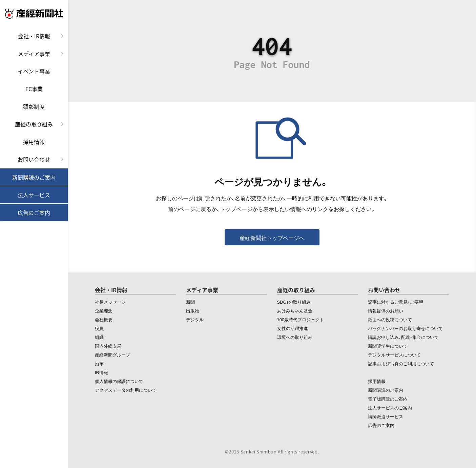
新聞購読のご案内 (34, 177)
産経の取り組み (34, 124)
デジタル (195, 319)
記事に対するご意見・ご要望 (396, 302)
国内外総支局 (108, 346)
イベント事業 (34, 71)
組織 (99, 337)
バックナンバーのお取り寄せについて (405, 328)
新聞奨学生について (388, 346)
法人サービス (34, 195)
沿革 (99, 363)
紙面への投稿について (390, 319)
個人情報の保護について (119, 381)
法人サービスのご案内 (390, 408)
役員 (99, 328)
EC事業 (34, 89)
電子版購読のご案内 (388, 399)
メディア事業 (34, 54)
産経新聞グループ (112, 355)
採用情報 (34, 142)
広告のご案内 (34, 212)
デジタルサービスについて (394, 355)
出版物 (193, 311)
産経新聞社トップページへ (272, 238)
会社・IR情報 (34, 36)
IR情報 (101, 372)
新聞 (190, 302)
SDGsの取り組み (294, 302)
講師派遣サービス (386, 416)
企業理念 (104, 311)
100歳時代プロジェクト (301, 319)
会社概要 (104, 319)
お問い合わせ (34, 159)
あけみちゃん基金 (295, 311)
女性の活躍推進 (293, 328)
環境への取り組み (295, 337)
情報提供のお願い (386, 311)
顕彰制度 (34, 106)
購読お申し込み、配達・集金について (403, 337)
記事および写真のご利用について (401, 363)
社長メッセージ (110, 302)
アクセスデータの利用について (126, 390)
